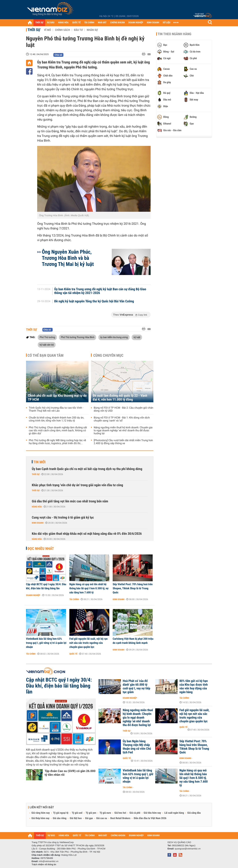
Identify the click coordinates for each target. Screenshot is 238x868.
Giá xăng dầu (194, 813)
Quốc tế (73, 654)
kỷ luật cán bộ (47, 345)
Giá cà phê (135, 813)
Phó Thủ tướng (47, 337)
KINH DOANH (153, 23)
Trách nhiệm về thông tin (44, 864)
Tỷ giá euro (105, 813)
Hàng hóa (37, 507)
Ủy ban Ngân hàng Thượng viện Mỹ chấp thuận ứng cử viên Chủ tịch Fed (137, 747)
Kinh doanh (38, 523)
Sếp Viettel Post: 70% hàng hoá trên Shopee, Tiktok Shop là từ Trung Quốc (133, 588)
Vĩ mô (48, 30)
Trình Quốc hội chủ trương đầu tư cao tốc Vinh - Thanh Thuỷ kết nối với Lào (56, 409)
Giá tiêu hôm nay (152, 813)
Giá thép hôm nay (40, 818)
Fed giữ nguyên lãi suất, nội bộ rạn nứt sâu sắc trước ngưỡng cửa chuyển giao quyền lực (89, 643)
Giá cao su (102, 818)
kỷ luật (137, 337)
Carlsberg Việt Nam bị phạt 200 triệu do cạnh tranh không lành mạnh (133, 641)
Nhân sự (92, 30)
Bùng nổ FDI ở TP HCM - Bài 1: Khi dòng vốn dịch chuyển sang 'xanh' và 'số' (122, 419)
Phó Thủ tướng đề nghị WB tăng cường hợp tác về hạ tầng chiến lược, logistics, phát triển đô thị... (57, 442)
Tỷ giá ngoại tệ (61, 813)
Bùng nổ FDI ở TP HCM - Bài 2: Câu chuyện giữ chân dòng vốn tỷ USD (123, 409)
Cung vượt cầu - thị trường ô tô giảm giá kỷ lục (63, 518)
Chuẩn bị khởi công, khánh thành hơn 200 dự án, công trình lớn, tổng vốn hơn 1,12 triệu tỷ (56, 419)
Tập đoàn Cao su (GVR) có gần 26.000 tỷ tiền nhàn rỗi (70, 773)
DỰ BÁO (51, 23)
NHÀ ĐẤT (102, 23)
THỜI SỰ (39, 23)
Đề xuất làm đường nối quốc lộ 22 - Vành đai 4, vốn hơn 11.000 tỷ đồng (120, 398)
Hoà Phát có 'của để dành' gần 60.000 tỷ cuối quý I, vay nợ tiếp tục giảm (136, 687)
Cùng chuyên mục (108, 355)
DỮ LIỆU (167, 23)
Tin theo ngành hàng (175, 34)
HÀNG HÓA (63, 23)
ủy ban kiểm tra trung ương (114, 337)
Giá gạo (89, 818)
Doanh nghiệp (33, 595)
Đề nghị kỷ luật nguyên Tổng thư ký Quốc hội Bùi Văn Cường (94, 301)
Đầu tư (78, 30)
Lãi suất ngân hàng (174, 813)
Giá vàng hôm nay (41, 813)
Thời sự (34, 30)
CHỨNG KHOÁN (118, 23)
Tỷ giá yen (91, 813)
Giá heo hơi (120, 813)
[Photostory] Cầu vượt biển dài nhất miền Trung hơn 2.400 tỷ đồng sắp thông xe (123, 442)
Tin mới (39, 462)
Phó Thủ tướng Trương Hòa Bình (78, 337)
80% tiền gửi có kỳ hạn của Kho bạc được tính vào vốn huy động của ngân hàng (194, 687)
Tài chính (74, 599)
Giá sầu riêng (60, 818)
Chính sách (62, 30)
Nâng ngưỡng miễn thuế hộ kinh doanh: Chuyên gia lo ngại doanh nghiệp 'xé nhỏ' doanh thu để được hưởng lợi (123, 431)
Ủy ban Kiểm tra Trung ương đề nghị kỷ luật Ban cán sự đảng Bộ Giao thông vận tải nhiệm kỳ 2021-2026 (100, 291)
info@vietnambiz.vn (49, 861)
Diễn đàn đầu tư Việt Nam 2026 (150, 818)
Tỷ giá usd (77, 813)
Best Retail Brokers (120, 818)
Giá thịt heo (76, 818)
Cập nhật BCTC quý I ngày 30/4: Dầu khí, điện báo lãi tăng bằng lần (46, 586)
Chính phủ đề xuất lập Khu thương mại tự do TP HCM (57, 398)
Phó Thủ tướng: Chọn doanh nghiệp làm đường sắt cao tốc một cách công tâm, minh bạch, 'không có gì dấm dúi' (58, 431)
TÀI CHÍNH (89, 23)
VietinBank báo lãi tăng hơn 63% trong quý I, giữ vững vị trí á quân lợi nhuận (46, 643)
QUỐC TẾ (76, 23)
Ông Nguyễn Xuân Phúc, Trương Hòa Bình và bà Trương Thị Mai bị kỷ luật (68, 258)
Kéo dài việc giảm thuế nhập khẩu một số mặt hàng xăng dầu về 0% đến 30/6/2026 (87, 534)
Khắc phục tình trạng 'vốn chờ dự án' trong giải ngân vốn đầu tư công (77, 485)
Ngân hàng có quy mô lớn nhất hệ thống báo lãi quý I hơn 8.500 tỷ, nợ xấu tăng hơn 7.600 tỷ (89, 588)
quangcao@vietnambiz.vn (188, 849)
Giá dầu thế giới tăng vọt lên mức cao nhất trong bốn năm (70, 501)
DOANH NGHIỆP (136, 23)
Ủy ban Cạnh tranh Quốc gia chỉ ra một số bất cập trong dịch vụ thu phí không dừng (87, 469)
